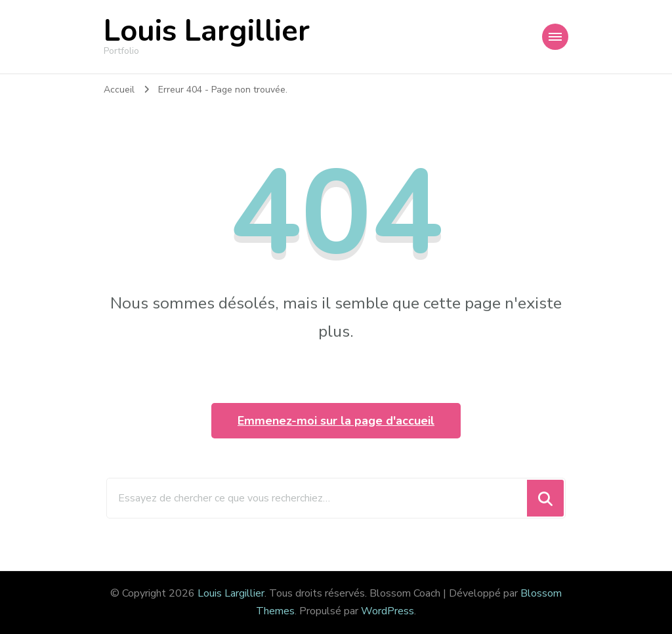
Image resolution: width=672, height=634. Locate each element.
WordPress (388, 611)
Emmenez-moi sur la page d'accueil (336, 421)
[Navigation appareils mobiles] (555, 37)
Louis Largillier (207, 31)
